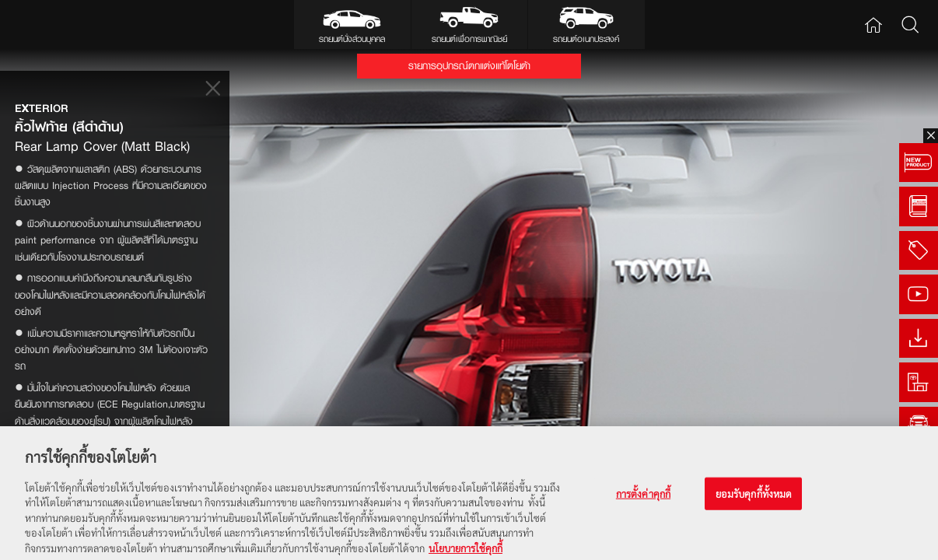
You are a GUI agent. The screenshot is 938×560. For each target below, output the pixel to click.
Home (873, 25)
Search (910, 25)
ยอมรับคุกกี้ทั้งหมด (754, 499)
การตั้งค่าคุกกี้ (643, 499)
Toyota (52, 25)
